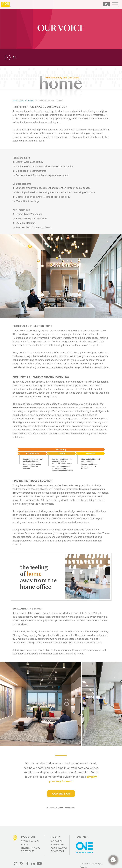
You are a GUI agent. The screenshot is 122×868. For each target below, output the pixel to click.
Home (15, 101)
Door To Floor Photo (67, 807)
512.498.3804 (57, 851)
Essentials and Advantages (28, 408)
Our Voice (23, 101)
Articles (31, 101)
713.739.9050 (28, 851)
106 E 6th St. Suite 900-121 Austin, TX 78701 (59, 844)
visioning (61, 385)
